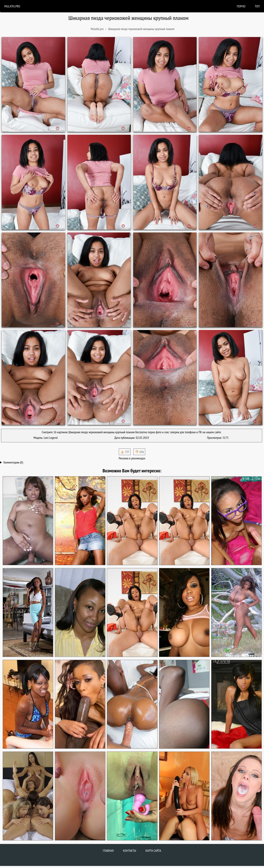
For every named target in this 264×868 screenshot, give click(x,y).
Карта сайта (153, 851)
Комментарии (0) (13, 462)
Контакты (130, 851)
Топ (257, 6)
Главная (108, 851)
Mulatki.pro (12, 6)
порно (241, 6)
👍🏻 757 (125, 452)
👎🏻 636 (139, 452)
